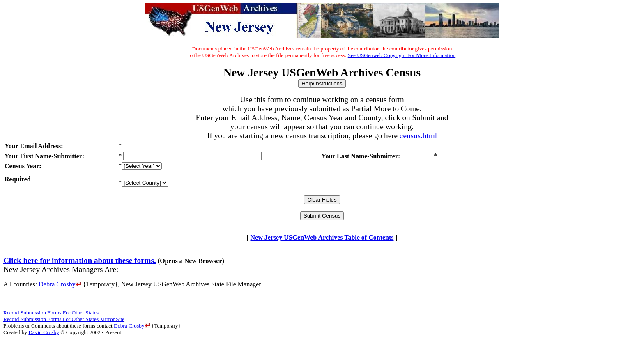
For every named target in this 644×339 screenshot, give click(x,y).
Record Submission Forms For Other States (51, 313)
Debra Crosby (60, 284)
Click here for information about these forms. (80, 260)
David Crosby (44, 332)
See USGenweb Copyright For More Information (402, 55)
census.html (418, 136)
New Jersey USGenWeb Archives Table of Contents (322, 237)
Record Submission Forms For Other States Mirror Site (64, 319)
